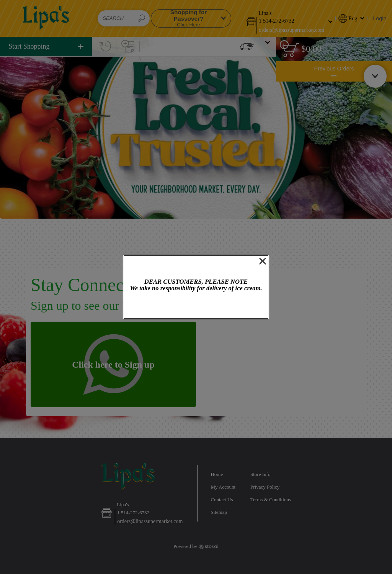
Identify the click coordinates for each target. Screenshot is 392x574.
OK (196, 306)
